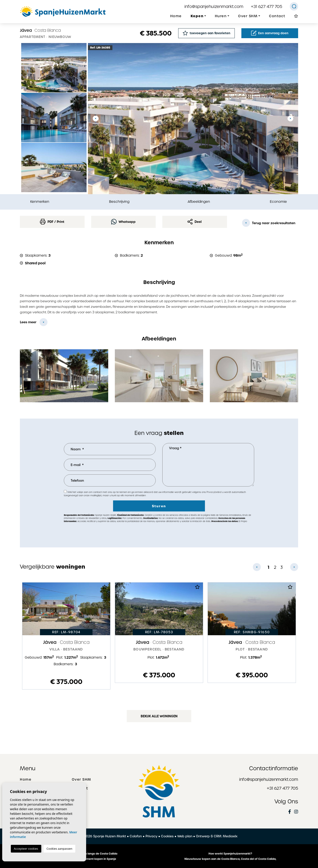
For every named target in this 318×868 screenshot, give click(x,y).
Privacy (151, 836)
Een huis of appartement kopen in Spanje (88, 859)
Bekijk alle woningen (159, 716)
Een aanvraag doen (270, 33)
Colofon (136, 836)
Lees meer (28, 322)
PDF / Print (52, 222)
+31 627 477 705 (267, 7)
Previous (96, 119)
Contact (277, 16)
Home (176, 16)
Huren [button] (221, 16)
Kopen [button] (197, 16)
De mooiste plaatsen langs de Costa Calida (88, 854)
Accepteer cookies (26, 849)
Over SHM (81, 780)
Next (290, 119)
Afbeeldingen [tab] (199, 202)
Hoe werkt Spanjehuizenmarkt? (230, 854)
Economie (278, 202)
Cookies (167, 836)
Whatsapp (123, 222)
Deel (195, 222)
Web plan (185, 836)
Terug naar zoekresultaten (269, 223)
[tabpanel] (66, 636)
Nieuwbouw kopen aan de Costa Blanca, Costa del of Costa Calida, (230, 859)
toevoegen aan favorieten (206, 33)
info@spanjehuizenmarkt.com (214, 7)
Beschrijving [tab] (119, 202)
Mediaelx (230, 836)
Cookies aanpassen (60, 849)
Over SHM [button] (248, 16)
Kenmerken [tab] (40, 202)
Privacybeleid (214, 492)
